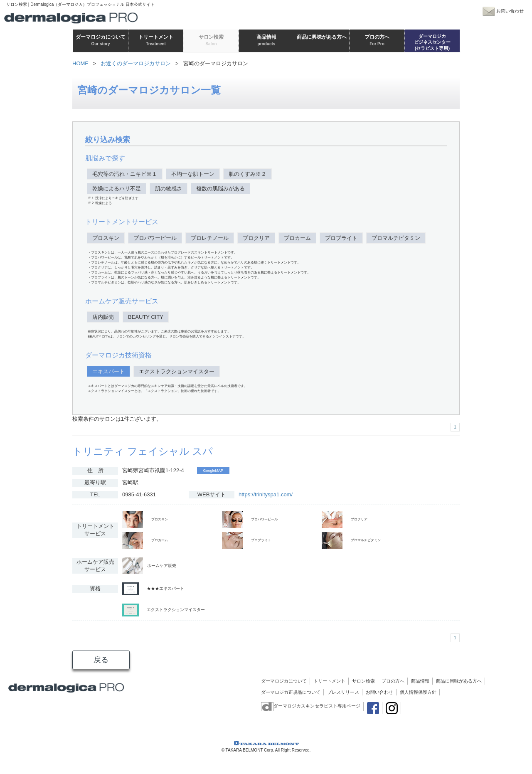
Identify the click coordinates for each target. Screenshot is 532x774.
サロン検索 (363, 681)
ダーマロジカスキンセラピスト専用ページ (311, 706)
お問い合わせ (379, 692)
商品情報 (420, 681)
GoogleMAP (213, 471)
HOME (80, 63)
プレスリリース (343, 692)
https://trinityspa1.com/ (266, 494)
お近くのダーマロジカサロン (136, 63)
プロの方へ (393, 681)
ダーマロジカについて (284, 681)
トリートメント (329, 681)
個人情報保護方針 (418, 692)
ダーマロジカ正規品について (291, 692)
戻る (101, 660)
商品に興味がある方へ (459, 681)
